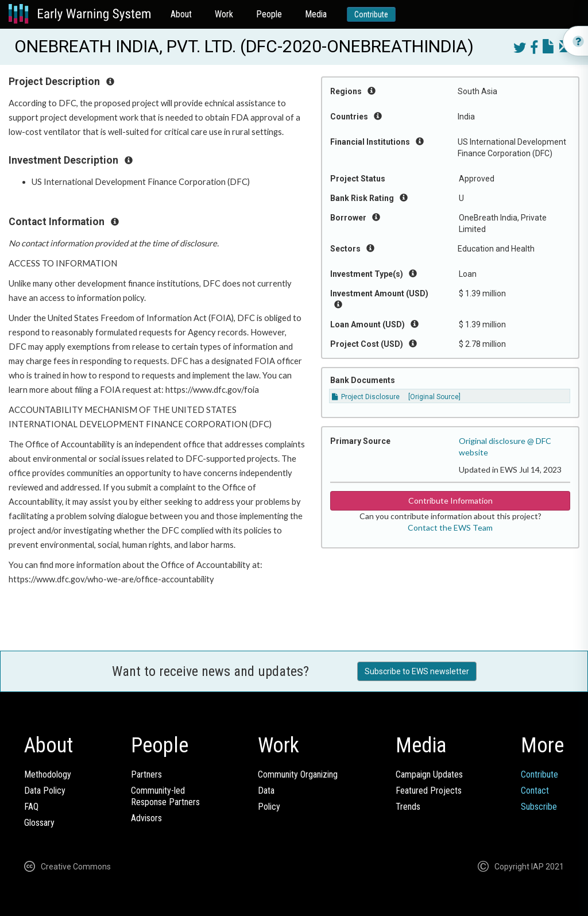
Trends (408, 807)
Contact (535, 791)
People (269, 14)
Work (224, 14)
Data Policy (45, 791)
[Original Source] (434, 397)
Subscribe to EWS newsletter (417, 671)
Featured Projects (429, 791)
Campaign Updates (429, 774)
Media (316, 14)
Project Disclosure (366, 397)
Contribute (371, 14)
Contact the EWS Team (450, 527)
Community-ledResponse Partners (165, 796)
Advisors (146, 818)
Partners (146, 774)
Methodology (48, 774)
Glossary (39, 823)
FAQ (31, 807)
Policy (269, 807)
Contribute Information (450, 500)
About (181, 14)
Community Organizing (298, 774)
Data (266, 791)
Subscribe (539, 807)
